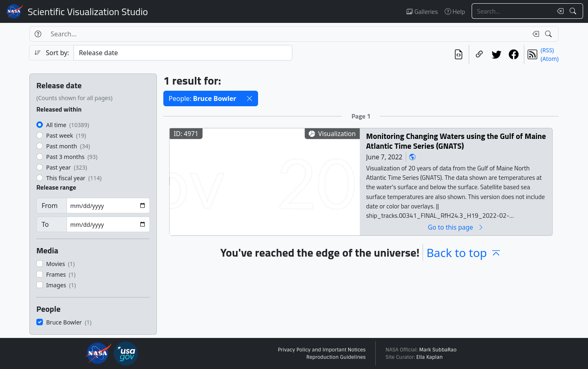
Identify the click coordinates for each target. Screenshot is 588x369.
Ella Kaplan (430, 357)
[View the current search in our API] (459, 54)
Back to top (464, 253)
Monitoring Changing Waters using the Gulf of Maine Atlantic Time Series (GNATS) (456, 141)
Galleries (422, 11)
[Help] (38, 34)
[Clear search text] (559, 11)
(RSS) (547, 50)
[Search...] (512, 11)
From (50, 206)
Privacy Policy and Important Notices (322, 350)
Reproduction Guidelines (336, 357)
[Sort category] (183, 53)
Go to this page (456, 227)
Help (455, 11)
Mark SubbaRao (438, 350)
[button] (249, 98)
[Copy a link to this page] (479, 54)
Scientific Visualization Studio (88, 11)
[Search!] (574, 11)
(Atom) (550, 59)
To (45, 224)
